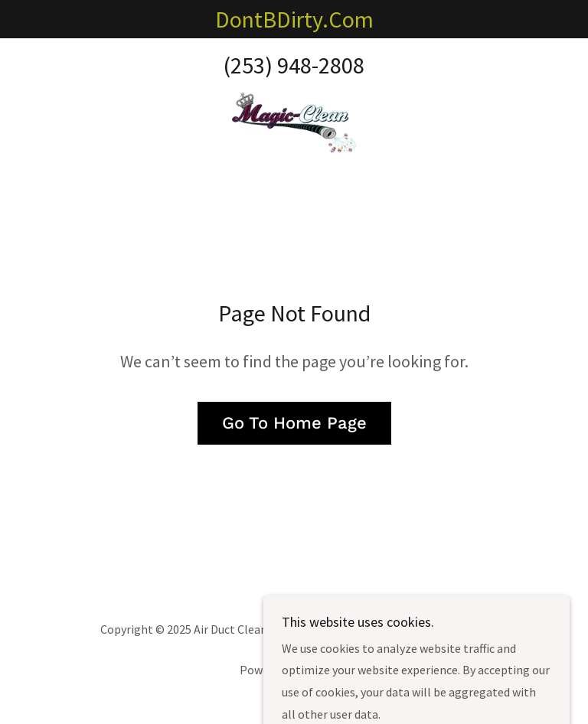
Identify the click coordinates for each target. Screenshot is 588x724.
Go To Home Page (294, 423)
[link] (294, 122)
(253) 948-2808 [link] (294, 65)
